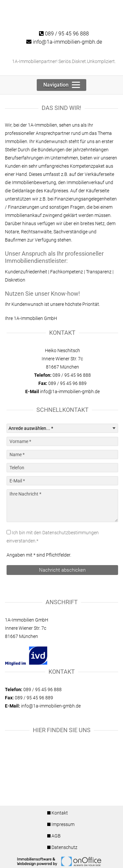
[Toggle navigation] (61, 85)
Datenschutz (64, 847)
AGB (56, 836)
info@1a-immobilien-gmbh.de (64, 42)
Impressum (63, 824)
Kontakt (60, 813)
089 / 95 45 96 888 (64, 34)
